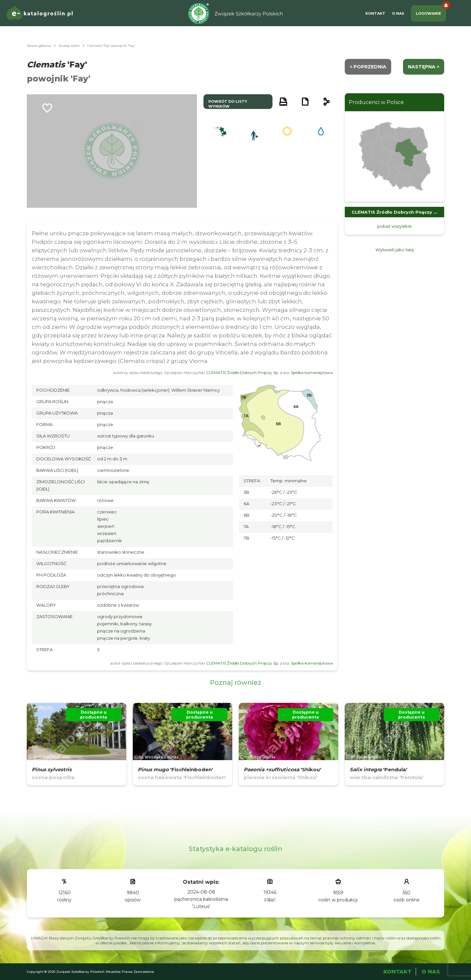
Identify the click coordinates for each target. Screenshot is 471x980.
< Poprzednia (368, 67)
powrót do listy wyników (228, 104)
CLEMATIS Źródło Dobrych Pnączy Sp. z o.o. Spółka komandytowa (269, 373)
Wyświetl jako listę (395, 250)
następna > (424, 67)
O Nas (398, 13)
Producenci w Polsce (376, 102)
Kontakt (375, 13)
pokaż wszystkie (394, 226)
